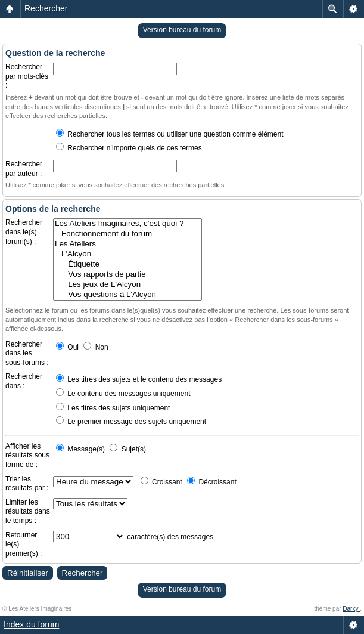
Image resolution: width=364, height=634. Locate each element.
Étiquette (127, 265)
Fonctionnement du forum (127, 234)
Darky (351, 609)
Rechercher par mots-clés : (27, 76)
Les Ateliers (127, 244)
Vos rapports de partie (127, 275)
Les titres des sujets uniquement (113, 408)
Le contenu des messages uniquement (123, 394)
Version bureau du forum (182, 30)
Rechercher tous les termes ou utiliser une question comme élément (170, 134)
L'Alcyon (127, 254)
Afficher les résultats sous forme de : (27, 455)
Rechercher (46, 8)
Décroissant (212, 482)
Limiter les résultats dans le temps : (28, 511)
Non (96, 347)
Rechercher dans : (24, 381)
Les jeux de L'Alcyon (127, 285)
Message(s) (81, 449)
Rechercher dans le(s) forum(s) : (24, 232)
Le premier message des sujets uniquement (131, 422)
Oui (67, 347)
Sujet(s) (128, 449)
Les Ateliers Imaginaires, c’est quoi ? (127, 224)
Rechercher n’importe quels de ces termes (129, 148)
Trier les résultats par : (27, 484)
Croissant (161, 482)
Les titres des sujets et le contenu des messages (139, 379)
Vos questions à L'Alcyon (127, 295)
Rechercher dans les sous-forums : (27, 353)
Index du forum (31, 624)
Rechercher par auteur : (24, 169)
